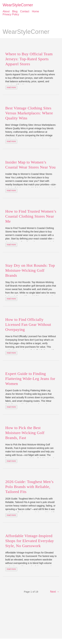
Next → (55, 592)
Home (35, 11)
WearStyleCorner (18, 5)
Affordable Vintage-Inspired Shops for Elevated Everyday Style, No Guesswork (30, 541)
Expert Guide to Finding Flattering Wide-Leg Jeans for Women (30, 379)
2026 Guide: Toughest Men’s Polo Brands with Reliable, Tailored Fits (29, 487)
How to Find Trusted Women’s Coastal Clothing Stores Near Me (31, 216)
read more (11, 87)
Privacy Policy (11, 14)
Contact (25, 11)
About (6, 11)
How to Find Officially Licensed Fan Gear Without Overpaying (28, 324)
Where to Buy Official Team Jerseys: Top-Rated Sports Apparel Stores (29, 59)
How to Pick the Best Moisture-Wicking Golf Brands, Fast (25, 433)
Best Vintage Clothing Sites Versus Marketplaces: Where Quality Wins (29, 113)
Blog (15, 11)
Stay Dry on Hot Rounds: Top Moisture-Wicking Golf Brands (30, 270)
